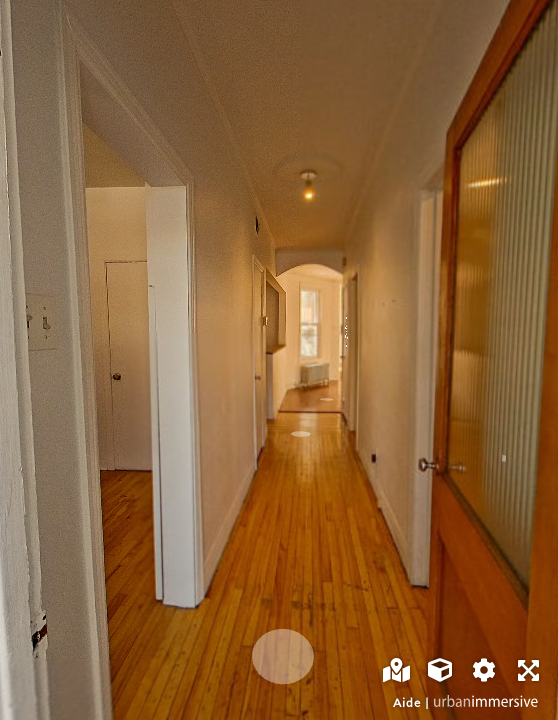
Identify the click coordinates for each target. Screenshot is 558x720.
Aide (407, 702)
